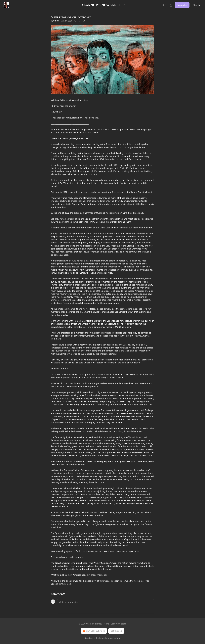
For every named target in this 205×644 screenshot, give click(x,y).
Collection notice (119, 624)
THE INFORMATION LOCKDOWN (71, 17)
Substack (89, 638)
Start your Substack (93, 631)
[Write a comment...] (106, 606)
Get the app (116, 631)
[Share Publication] (171, 5)
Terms (106, 624)
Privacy (99, 624)
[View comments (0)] (79, 21)
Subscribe (182, 5)
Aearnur (55, 21)
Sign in (196, 5)
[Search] (165, 5)
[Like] (75, 21)
